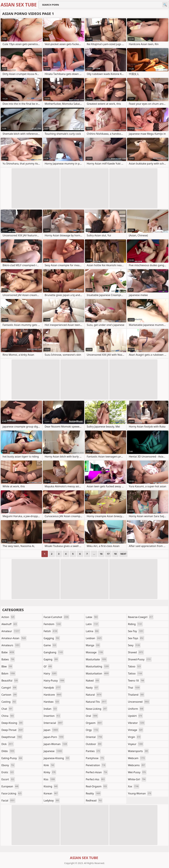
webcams (137, 765)
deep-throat (13, 730)
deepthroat (12, 737)
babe (8, 652)
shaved (136, 652)
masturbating (98, 666)
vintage (136, 730)
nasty (92, 688)
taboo (135, 666)
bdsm (9, 673)
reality (93, 793)
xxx (134, 786)
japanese (53, 751)
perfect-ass (96, 779)
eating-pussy (12, 758)
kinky (50, 772)
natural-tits (96, 702)
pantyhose (95, 758)
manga (93, 645)
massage (95, 652)
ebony (8, 765)
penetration (96, 765)
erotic (8, 772)
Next (123, 554)
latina (93, 631)
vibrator (137, 723)
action (8, 617)
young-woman (140, 793)
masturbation (98, 673)
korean (51, 793)
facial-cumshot (57, 617)
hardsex (52, 702)
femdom (53, 624)
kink (49, 765)
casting (9, 702)
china (8, 716)
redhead (94, 800)
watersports (138, 751)
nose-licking (97, 709)
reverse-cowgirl (141, 617)
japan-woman (56, 744)
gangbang (54, 652)
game (50, 645)
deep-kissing (12, 723)
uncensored (139, 702)
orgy (92, 730)
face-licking (12, 793)
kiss (50, 779)
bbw (7, 666)
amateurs (11, 645)
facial (8, 800)
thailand (136, 695)
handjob (52, 688)
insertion (52, 716)
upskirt (135, 716)
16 (101, 554)
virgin (135, 737)
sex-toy (136, 631)
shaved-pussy (140, 659)
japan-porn (54, 737)
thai (134, 688)
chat (7, 709)
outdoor (94, 744)
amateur (11, 631)
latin (92, 624)
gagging (52, 638)
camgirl (9, 688)
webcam (137, 758)
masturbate (96, 659)
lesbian (94, 638)
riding (135, 624)
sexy (134, 645)
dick (8, 744)
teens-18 (136, 681)
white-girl (137, 779)
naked (93, 681)
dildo (8, 751)
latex (92, 617)
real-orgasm (97, 786)
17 (108, 554)
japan (51, 730)
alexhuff (9, 624)
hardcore (53, 695)
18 (115, 554)
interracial (53, 723)
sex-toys (136, 638)
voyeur (136, 744)
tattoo (135, 673)
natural (94, 695)
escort (8, 779)
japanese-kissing (57, 758)
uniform (136, 709)
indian (51, 709)
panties (93, 751)
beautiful (10, 681)
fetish (51, 631)
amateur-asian (14, 638)
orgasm (94, 723)
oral (92, 716)
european (10, 786)
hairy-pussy (54, 681)
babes (8, 659)
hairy (50, 673)
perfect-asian (97, 772)
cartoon (9, 695)
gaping (51, 659)
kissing (51, 786)
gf (48, 666)
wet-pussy (137, 772)
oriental (94, 737)
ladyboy (52, 800)
